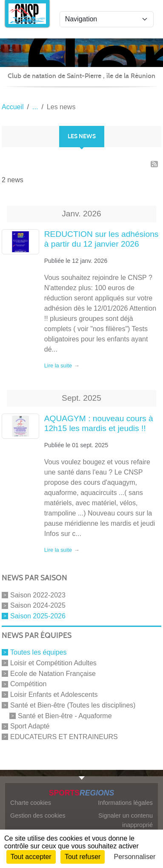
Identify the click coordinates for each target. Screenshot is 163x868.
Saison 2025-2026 (38, 616)
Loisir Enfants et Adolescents (54, 695)
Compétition (28, 684)
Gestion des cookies (38, 816)
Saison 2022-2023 (38, 595)
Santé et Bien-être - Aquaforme (65, 715)
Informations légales (125, 803)
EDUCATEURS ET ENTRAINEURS (64, 737)
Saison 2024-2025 (38, 605)
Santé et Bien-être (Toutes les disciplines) (73, 705)
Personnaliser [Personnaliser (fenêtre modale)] (135, 857)
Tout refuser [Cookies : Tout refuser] (83, 857)
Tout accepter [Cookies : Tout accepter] (31, 857)
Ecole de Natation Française (53, 673)
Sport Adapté (30, 726)
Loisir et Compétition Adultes (53, 663)
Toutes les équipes (39, 652)
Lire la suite (58, 366)
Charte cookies (31, 803)
